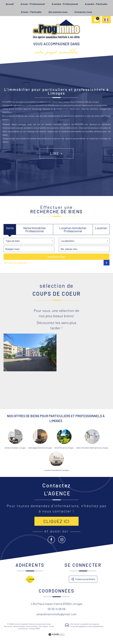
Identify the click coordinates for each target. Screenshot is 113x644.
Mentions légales (19, 626)
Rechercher (57, 257)
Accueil (10, 4)
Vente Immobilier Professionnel (35, 229)
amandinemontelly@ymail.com (57, 614)
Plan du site (8, 626)
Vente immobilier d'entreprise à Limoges (92, 448)
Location (101, 228)
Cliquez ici (56, 521)
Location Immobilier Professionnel (73, 229)
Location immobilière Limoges (56, 470)
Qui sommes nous (58, 12)
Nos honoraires (32, 626)
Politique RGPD (34, 629)
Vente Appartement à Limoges (40, 448)
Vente (10, 228)
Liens (40, 626)
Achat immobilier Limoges (15, 448)
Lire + (56, 157)
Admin (46, 626)
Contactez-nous (83, 12)
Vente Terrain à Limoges (64, 448)
